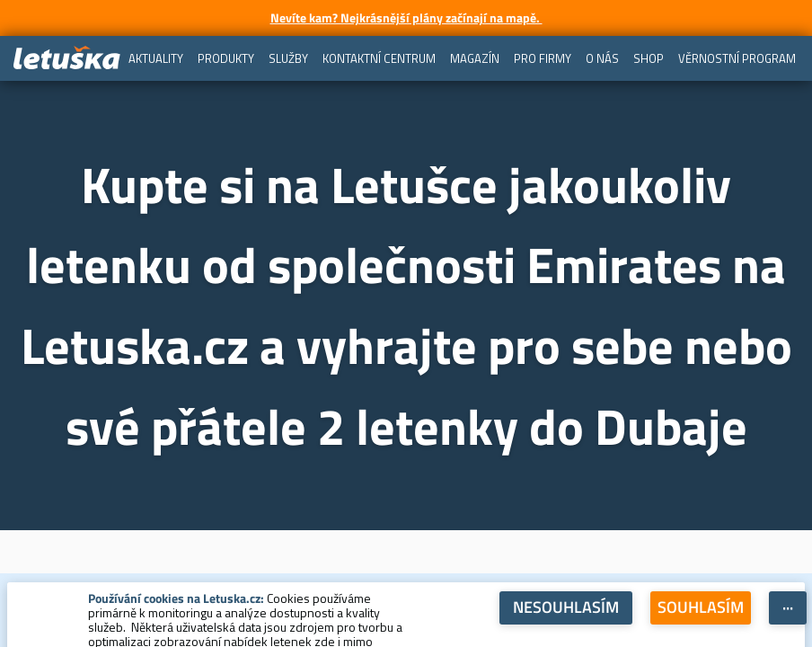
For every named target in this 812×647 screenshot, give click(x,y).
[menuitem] (156, 58)
